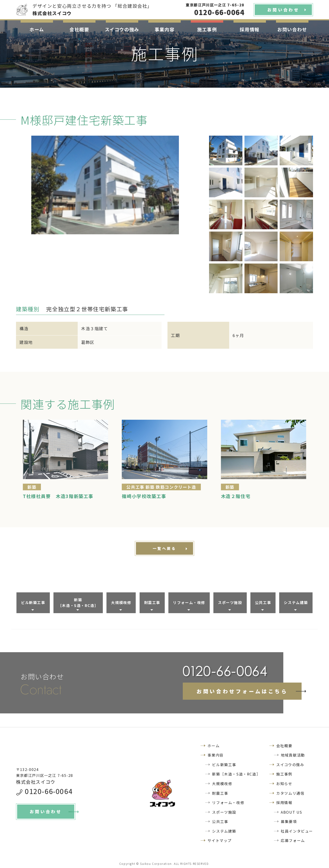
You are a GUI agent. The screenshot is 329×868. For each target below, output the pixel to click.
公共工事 (263, 602)
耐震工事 (152, 602)
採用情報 (249, 29)
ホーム (37, 29)
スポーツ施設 (230, 602)
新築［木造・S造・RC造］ (78, 603)
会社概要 (79, 29)
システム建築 (296, 602)
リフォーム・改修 (189, 602)
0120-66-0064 (49, 791)
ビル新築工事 (33, 602)
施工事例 (207, 29)
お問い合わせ (292, 29)
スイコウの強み (122, 29)
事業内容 (164, 29)
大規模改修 (121, 602)
